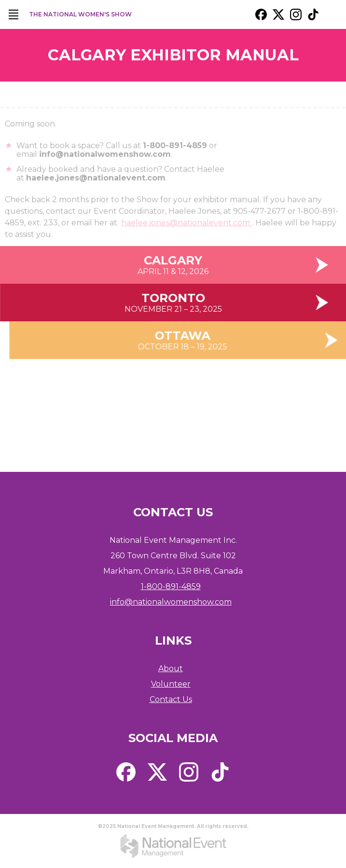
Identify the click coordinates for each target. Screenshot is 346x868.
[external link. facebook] (261, 14)
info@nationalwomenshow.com (171, 602)
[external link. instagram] (296, 14)
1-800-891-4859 (171, 586)
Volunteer (171, 684)
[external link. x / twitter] (278, 14)
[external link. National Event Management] (173, 846)
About (171, 668)
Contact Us (171, 699)
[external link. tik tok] (313, 14)
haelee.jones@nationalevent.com (187, 228)
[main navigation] (14, 14)
